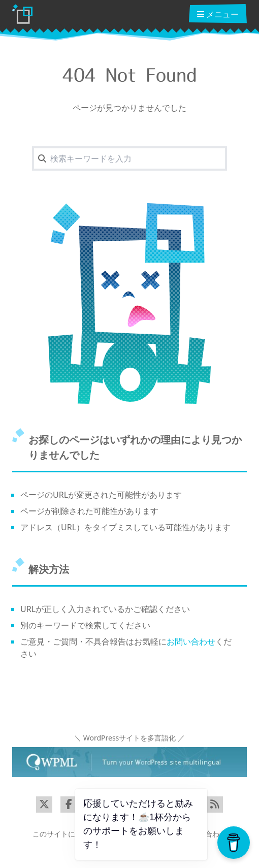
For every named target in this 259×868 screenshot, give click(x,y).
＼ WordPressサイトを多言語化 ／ (129, 738)
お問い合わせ (191, 641)
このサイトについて (64, 834)
